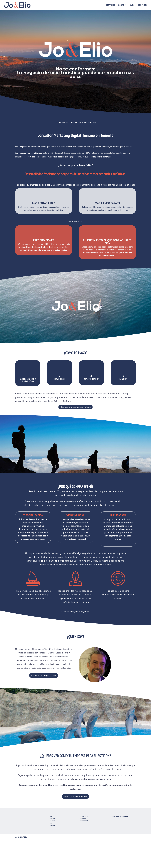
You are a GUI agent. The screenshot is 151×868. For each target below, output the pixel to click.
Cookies (83, 846)
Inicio (50, 843)
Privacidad (84, 848)
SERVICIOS (111, 5)
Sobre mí (52, 846)
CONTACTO (143, 5)
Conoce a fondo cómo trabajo (75, 427)
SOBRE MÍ (122, 5)
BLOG (132, 5)
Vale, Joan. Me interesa (75, 824)
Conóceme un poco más (44, 703)
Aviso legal (84, 843)
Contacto (52, 852)
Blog (50, 850)
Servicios (52, 848)
